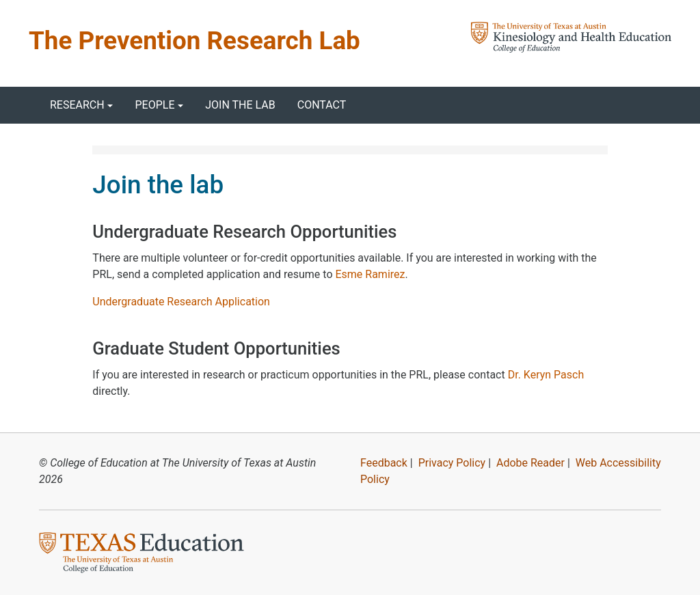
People (154, 105)
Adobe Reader (530, 463)
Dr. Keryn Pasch (546, 375)
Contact (322, 105)
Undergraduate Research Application (181, 302)
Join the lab (240, 105)
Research (77, 105)
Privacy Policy (452, 463)
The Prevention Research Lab (194, 41)
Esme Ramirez (370, 274)
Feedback (384, 463)
